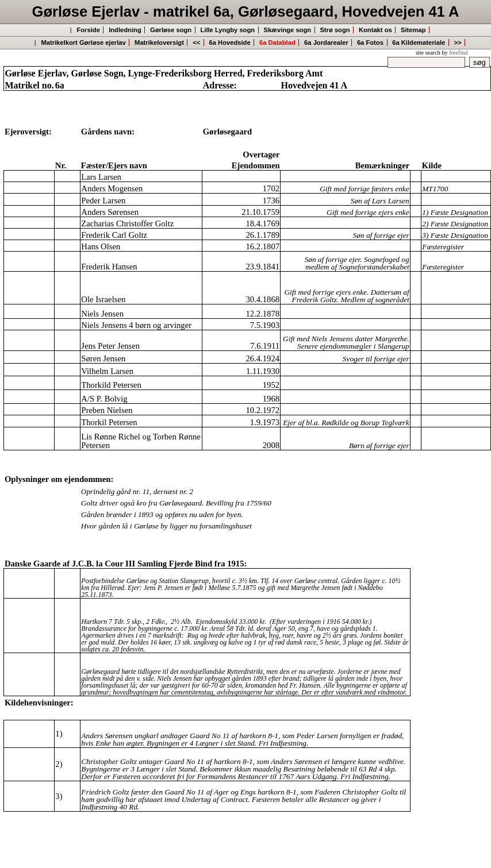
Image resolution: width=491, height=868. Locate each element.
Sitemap (413, 30)
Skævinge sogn (287, 30)
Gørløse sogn (171, 30)
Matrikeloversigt (159, 43)
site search (428, 53)
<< (196, 43)
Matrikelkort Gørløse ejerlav (83, 43)
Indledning (125, 30)
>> (458, 43)
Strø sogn (335, 30)
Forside (88, 30)
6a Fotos (370, 43)
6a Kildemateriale (419, 43)
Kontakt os (375, 30)
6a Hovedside (230, 43)
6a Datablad (277, 43)
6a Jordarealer (326, 43)
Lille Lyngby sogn (227, 30)
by (454, 53)
